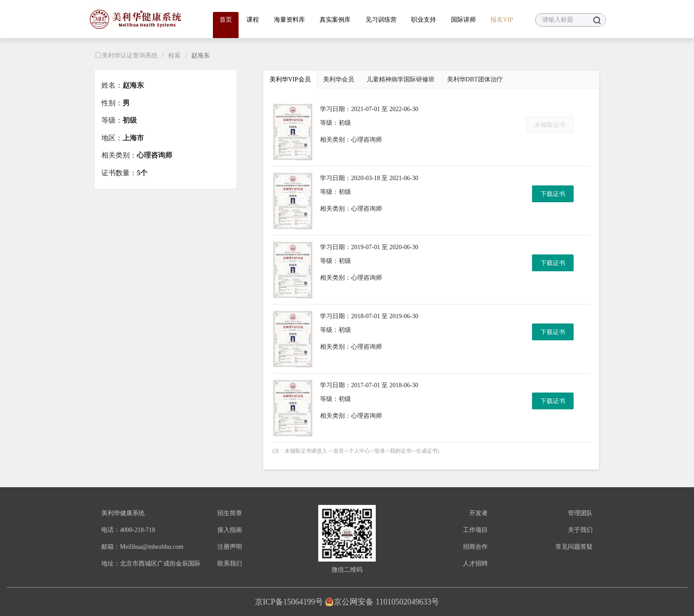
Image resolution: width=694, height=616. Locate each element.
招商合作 (475, 547)
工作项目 (475, 530)
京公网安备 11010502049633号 (382, 602)
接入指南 (230, 530)
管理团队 (580, 513)
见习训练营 (381, 20)
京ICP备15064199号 (289, 602)
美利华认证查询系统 (126, 56)
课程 (253, 20)
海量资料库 (289, 20)
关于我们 (580, 530)
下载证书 (553, 194)
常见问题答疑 (574, 547)
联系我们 (230, 564)
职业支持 (424, 20)
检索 (174, 56)
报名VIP (502, 20)
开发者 (478, 513)
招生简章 (230, 513)
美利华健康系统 (123, 513)
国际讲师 (463, 20)
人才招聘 (475, 564)
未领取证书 (550, 125)
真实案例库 (335, 20)
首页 (226, 20)
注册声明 (230, 547)
